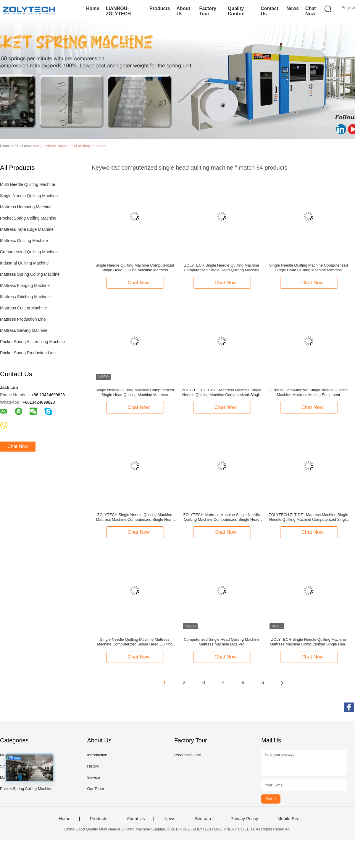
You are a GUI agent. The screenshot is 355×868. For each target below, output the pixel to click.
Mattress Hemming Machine (26, 207)
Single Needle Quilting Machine (29, 196)
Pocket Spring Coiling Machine (28, 218)
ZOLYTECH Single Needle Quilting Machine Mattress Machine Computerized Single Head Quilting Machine (309, 642)
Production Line (188, 755)
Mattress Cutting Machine (24, 308)
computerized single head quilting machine (70, 146)
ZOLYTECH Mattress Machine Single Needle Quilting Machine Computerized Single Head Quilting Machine (221, 517)
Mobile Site (288, 819)
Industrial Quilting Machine (24, 263)
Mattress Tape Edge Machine (27, 229)
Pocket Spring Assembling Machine (32, 342)
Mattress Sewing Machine (24, 330)
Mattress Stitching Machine (25, 297)
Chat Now (311, 11)
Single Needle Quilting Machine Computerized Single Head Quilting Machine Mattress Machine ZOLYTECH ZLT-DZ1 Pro (135, 392)
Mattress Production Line (23, 319)
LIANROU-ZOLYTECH (118, 11)
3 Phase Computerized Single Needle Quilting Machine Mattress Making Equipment (308, 392)
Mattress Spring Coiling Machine (30, 274)
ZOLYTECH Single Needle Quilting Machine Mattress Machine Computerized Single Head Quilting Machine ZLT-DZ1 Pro (135, 517)
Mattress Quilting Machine (24, 241)
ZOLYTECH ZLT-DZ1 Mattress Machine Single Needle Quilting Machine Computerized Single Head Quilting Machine (222, 392)
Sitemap (203, 819)
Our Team (95, 789)
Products (160, 8)
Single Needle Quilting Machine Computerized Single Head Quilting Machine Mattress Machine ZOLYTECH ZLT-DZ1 (135, 268)
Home (93, 8)
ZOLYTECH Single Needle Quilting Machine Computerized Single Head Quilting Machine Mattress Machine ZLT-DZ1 (222, 268)
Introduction (97, 755)
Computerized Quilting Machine (29, 252)
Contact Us (270, 11)
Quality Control (236, 11)
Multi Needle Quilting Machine (28, 184)
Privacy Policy (244, 819)
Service (93, 777)
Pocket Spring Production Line (28, 353)
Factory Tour (208, 11)
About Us (183, 11)
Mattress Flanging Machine (25, 285)
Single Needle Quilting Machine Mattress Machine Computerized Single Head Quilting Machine (135, 642)
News (293, 8)
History (93, 766)
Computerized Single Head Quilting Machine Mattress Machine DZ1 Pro (222, 642)
